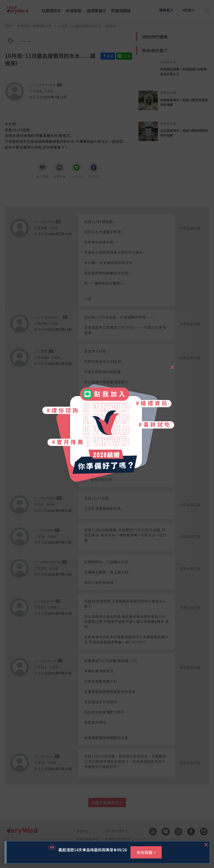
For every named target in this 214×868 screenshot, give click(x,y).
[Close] (172, 365)
